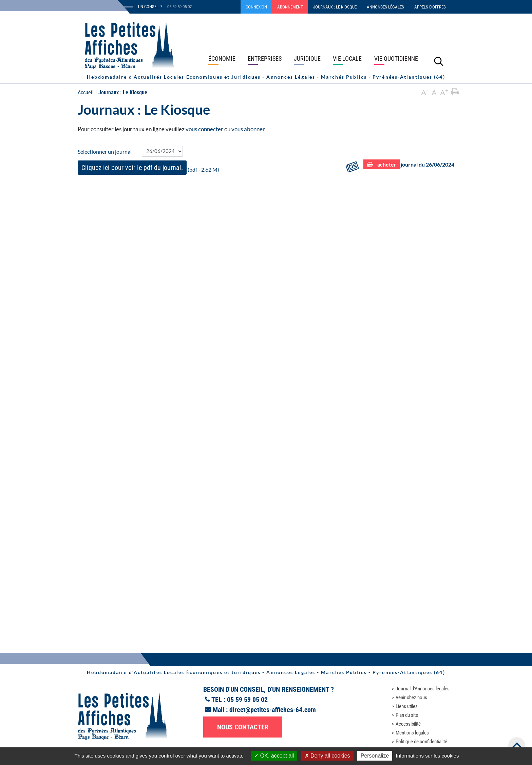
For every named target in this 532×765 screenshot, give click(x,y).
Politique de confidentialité (421, 742)
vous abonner (248, 129)
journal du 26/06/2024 (409, 165)
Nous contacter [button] (243, 727)
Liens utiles (407, 706)
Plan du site (407, 715)
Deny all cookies (327, 756)
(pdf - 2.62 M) (148, 168)
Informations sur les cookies (427, 756)
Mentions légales (412, 733)
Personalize (375, 756)
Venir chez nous (411, 697)
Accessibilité (408, 724)
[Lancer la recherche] (439, 61)
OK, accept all (274, 756)
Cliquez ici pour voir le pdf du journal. (132, 168)
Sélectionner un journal (105, 151)
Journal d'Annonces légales (423, 689)
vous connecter (204, 129)
